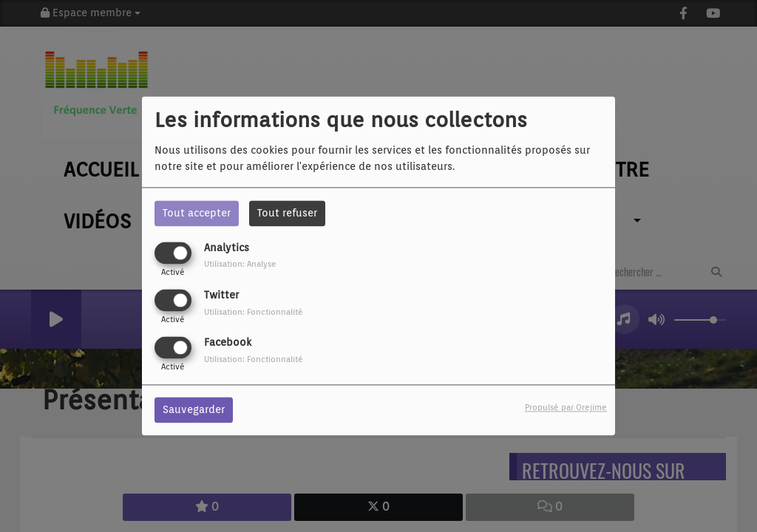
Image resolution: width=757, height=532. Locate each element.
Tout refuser (287, 213)
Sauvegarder (194, 410)
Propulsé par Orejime (566, 408)
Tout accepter (197, 213)
